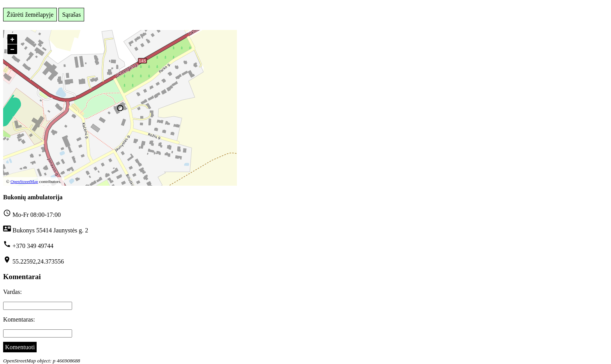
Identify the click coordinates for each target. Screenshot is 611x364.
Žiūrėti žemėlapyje (30, 15)
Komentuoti (20, 347)
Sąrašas (71, 15)
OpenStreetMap (24, 181)
